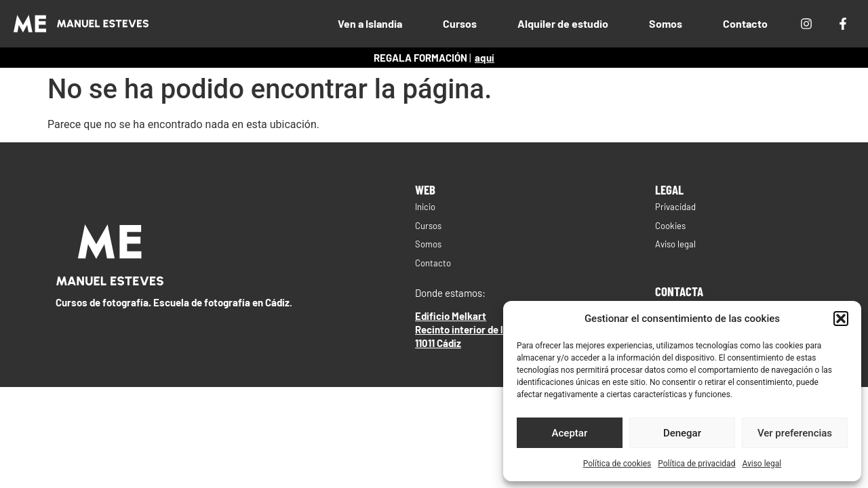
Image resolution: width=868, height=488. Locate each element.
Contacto (745, 23)
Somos (666, 23)
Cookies (670, 226)
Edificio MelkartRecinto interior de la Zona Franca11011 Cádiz (490, 329)
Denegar (682, 433)
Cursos (460, 23)
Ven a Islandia (370, 23)
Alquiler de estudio (563, 23)
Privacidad (675, 207)
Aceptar (570, 433)
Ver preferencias (795, 433)
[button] (841, 319)
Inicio (425, 207)
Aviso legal (762, 464)
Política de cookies (617, 464)
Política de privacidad (696, 464)
